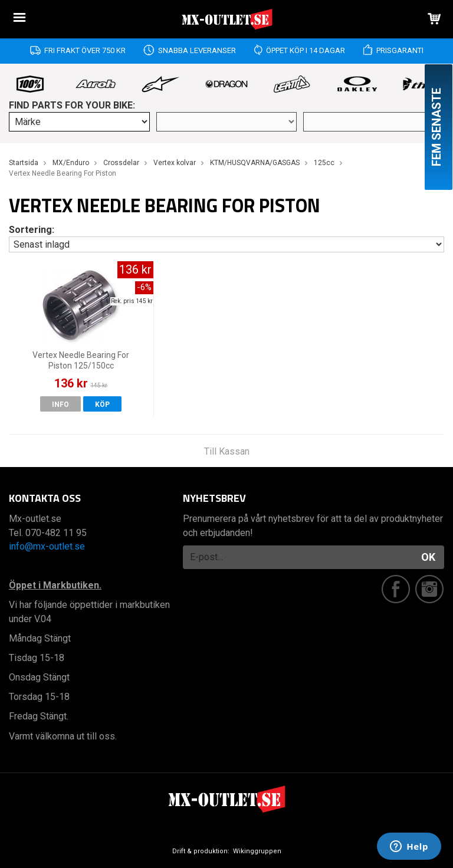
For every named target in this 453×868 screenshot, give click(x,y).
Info (60, 405)
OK (428, 557)
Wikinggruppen (257, 851)
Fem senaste (436, 127)
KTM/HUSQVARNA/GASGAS (255, 163)
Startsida (24, 163)
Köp (102, 405)
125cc (324, 163)
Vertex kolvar (175, 163)
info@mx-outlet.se (47, 546)
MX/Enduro (71, 163)
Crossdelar (121, 163)
